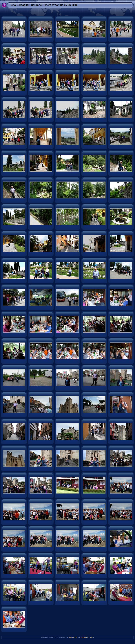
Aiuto (92, 637)
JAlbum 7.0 (73, 637)
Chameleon (84, 637)
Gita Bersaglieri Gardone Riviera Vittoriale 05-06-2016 (44, 5)
